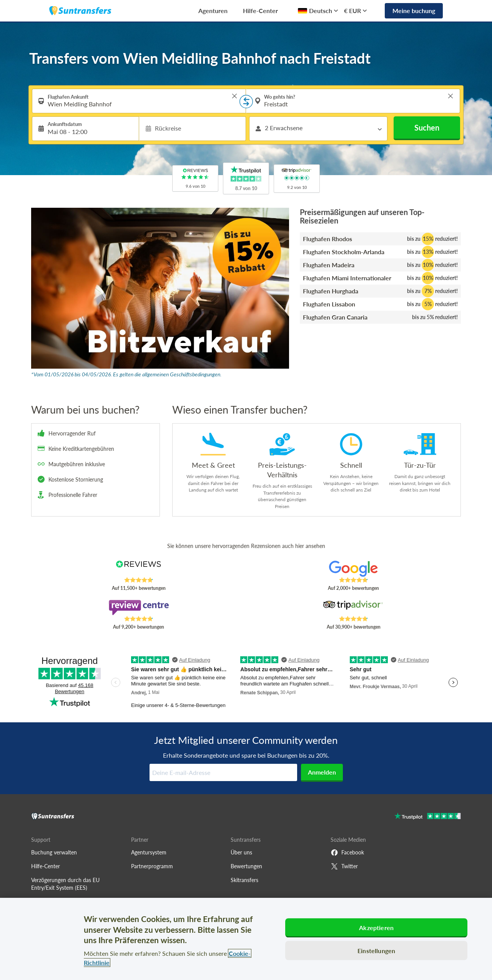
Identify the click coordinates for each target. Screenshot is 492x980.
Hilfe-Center (260, 11)
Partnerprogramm (152, 866)
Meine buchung (414, 11)
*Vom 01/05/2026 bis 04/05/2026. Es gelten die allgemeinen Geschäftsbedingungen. (126, 374)
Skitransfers (244, 880)
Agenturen (213, 11)
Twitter (344, 866)
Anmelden (322, 772)
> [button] (234, 96)
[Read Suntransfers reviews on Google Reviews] (353, 569)
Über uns (241, 852)
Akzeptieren (376, 928)
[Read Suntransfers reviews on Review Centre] (139, 608)
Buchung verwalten (54, 852)
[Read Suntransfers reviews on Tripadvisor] (353, 608)
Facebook (347, 853)
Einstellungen (376, 951)
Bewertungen (246, 866)
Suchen (427, 127)
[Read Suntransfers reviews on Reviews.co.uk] (139, 569)
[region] (246, 939)
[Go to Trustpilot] (428, 817)
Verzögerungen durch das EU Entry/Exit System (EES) (65, 884)
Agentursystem (149, 852)
